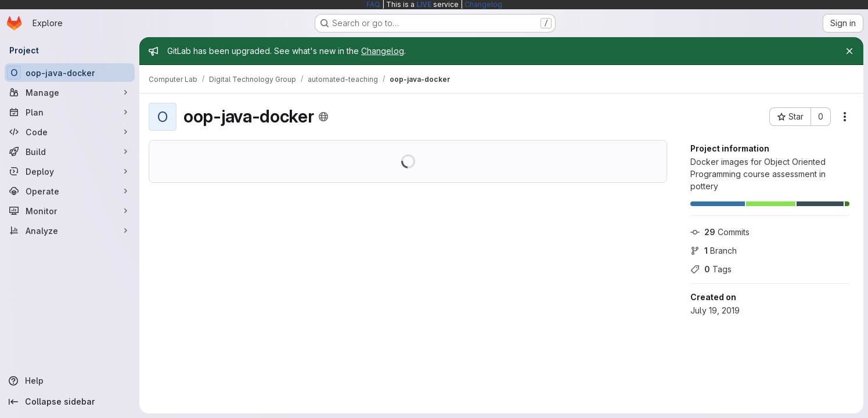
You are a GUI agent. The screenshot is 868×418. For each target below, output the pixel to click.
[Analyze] (70, 230)
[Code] (70, 132)
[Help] (70, 381)
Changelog (483, 4)
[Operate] (70, 191)
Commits (720, 232)
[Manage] (70, 92)
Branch (714, 251)
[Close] (849, 51)
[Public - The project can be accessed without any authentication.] (323, 117)
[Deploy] (70, 171)
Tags (711, 269)
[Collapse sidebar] (70, 402)
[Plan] (70, 112)
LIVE (424, 4)
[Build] (70, 152)
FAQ (373, 4)
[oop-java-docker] (70, 73)
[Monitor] (70, 211)
